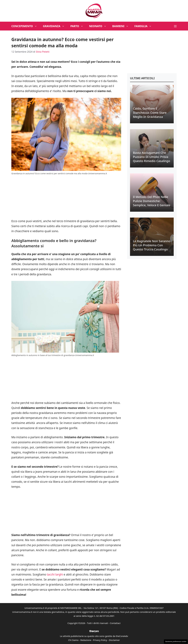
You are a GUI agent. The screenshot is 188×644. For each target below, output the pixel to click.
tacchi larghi (55, 574)
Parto (78, 26)
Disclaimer (114, 640)
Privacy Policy (100, 640)
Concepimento (26, 26)
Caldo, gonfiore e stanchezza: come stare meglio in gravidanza (150, 113)
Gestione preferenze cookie (176, 641)
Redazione (86, 640)
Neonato (99, 26)
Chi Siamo (73, 640)
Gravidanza (55, 26)
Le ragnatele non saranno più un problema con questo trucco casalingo (152, 245)
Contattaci (115, 623)
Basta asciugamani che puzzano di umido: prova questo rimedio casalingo (151, 157)
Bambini (122, 26)
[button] (175, 26)
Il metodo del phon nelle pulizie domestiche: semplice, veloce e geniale (152, 201)
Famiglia (145, 26)
